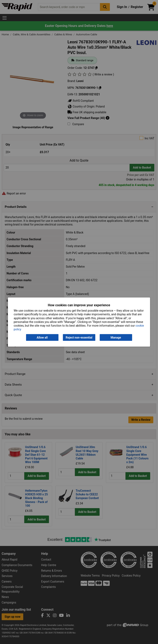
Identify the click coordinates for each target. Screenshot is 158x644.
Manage (116, 338)
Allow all (42, 338)
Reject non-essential (79, 338)
